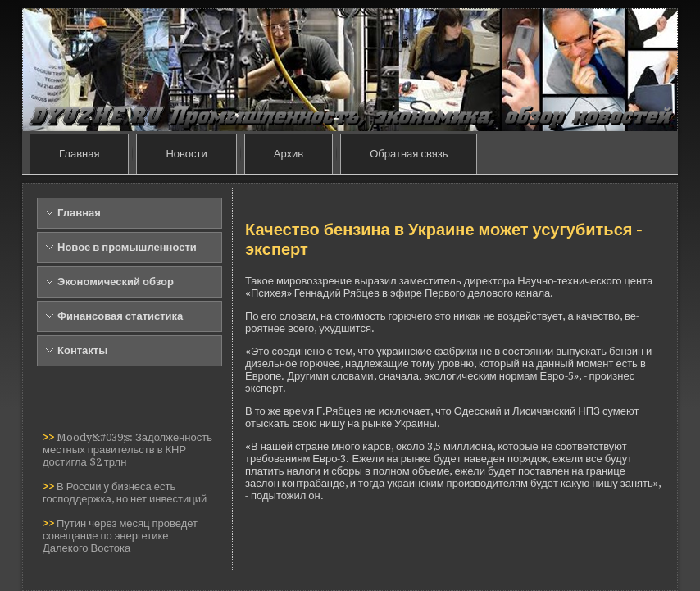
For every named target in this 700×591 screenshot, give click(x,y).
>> (50, 437)
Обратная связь (409, 154)
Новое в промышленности (127, 247)
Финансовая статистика (120, 316)
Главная (79, 154)
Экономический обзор (116, 282)
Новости (186, 154)
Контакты (82, 350)
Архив (289, 154)
